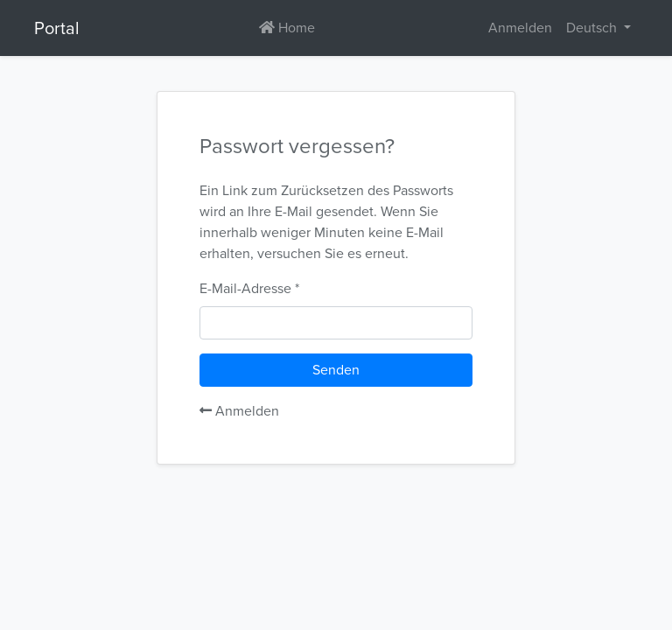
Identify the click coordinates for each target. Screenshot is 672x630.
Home (287, 28)
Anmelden (239, 411)
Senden (336, 370)
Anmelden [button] (520, 28)
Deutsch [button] (593, 28)
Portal (57, 28)
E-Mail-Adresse (245, 288)
